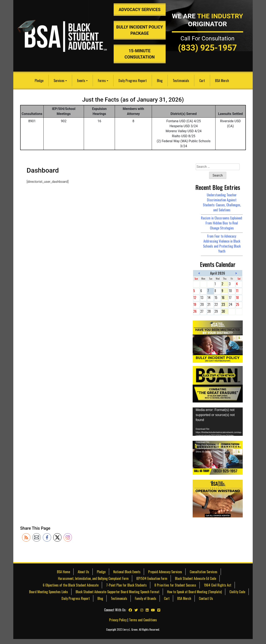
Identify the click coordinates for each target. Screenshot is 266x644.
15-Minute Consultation (140, 54)
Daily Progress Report (133, 81)
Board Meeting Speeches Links (49, 592)
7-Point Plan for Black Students (126, 585)
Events (81, 81)
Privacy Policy (118, 620)
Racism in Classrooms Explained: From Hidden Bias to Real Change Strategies (222, 223)
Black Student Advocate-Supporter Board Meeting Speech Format (118, 592)
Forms (102, 81)
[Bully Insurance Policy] (218, 341)
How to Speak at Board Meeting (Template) (194, 592)
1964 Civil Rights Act (218, 585)
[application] (218, 422)
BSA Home (63, 572)
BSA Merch (222, 81)
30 (225, 311)
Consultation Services (204, 572)
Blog (160, 81)
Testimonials (181, 81)
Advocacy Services (140, 10)
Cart (202, 81)
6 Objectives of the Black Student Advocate (71, 585)
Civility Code (237, 592)
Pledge (39, 81)
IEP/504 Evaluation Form (152, 578)
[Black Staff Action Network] (218, 384)
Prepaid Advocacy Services (165, 572)
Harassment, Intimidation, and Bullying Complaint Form (93, 578)
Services (59, 81)
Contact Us (206, 598)
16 (225, 298)
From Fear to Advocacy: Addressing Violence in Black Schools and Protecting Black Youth (222, 244)
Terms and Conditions (143, 620)
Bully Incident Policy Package (140, 30)
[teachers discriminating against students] (218, 498)
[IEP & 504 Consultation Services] (218, 457)
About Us (83, 572)
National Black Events (127, 572)
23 (225, 304)
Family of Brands (146, 598)
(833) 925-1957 (208, 48)
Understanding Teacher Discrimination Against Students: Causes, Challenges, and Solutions (222, 202)
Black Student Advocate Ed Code (196, 578)
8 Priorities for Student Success (175, 585)
